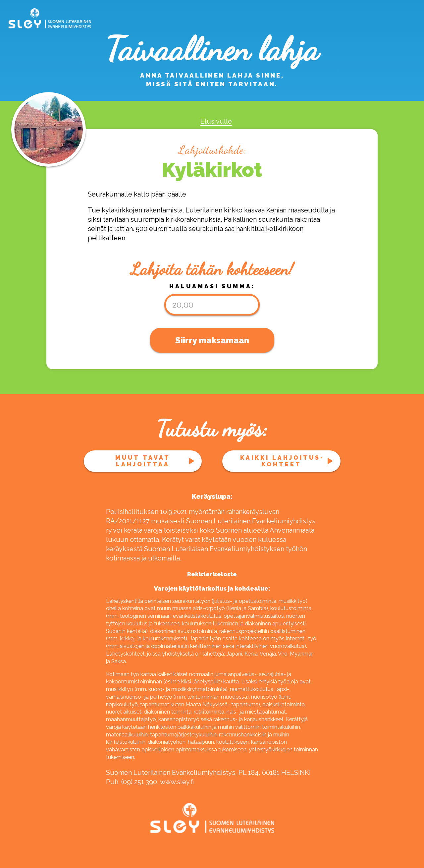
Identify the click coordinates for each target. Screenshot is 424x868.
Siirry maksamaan (212, 340)
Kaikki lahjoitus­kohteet (281, 461)
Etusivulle (216, 121)
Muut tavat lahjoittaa (143, 461)
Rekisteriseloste (212, 574)
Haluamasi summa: (212, 286)
